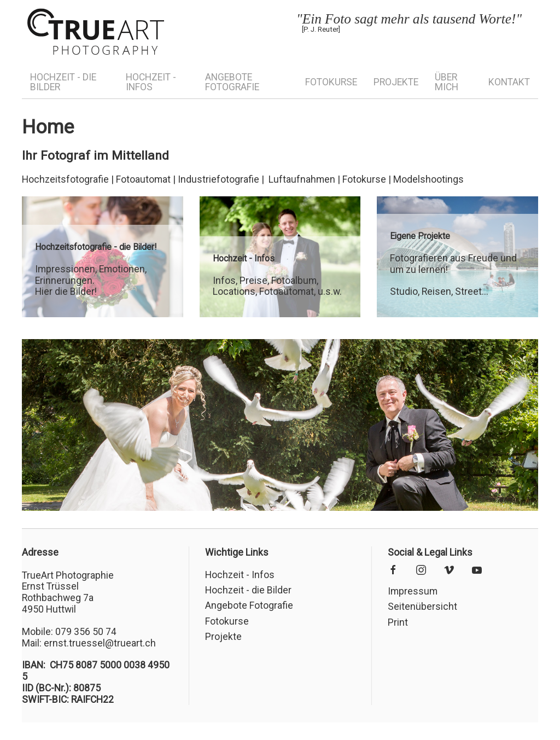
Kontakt (509, 82)
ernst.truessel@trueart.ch (100, 643)
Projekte (396, 82)
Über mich (447, 82)
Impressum (413, 591)
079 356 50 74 (86, 632)
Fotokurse (331, 82)
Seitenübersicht (422, 607)
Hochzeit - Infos (151, 82)
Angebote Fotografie (232, 82)
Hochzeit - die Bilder (63, 82)
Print (398, 622)
